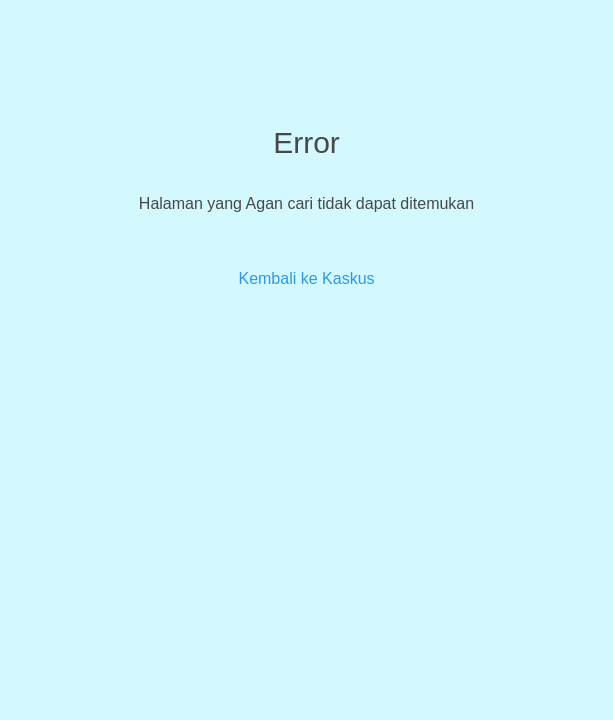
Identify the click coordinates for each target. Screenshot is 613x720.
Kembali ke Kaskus (306, 278)
